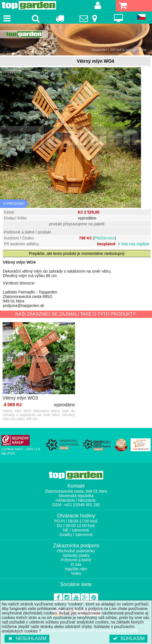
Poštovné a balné (76, 560)
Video (76, 573)
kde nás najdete (136, 244)
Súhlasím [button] (128, 639)
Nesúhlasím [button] (27, 639)
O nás (76, 564)
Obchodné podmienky (76, 551)
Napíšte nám (76, 569)
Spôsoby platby (76, 555)
